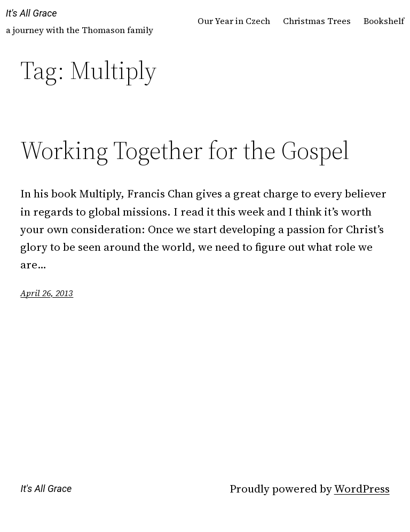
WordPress (362, 489)
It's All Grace (31, 13)
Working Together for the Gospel (185, 150)
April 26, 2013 (47, 293)
